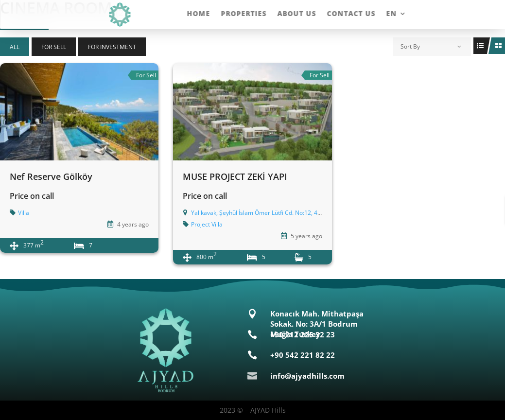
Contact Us (351, 14)
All (15, 47)
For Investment (112, 47)
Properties (244, 14)
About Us (296, 14)
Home (198, 14)
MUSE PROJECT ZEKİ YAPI (235, 176)
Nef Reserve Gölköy (51, 176)
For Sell (54, 47)
